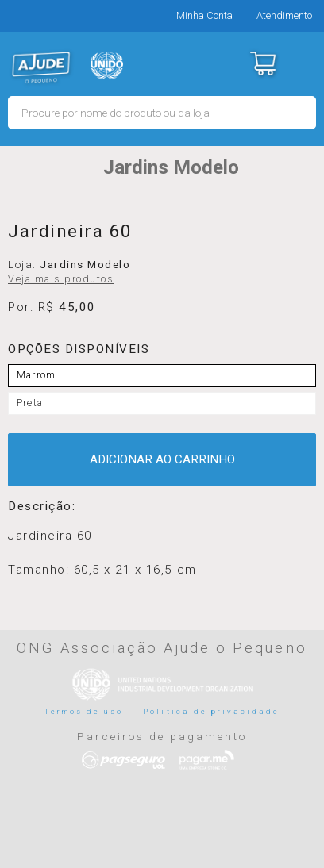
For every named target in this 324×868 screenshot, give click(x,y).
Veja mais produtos (61, 279)
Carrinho (262, 63)
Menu (302, 63)
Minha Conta (204, 15)
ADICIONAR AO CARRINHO (162, 459)
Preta (30, 403)
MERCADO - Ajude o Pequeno (41, 67)
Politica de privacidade (211, 711)
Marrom (36, 375)
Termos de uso (84, 711)
